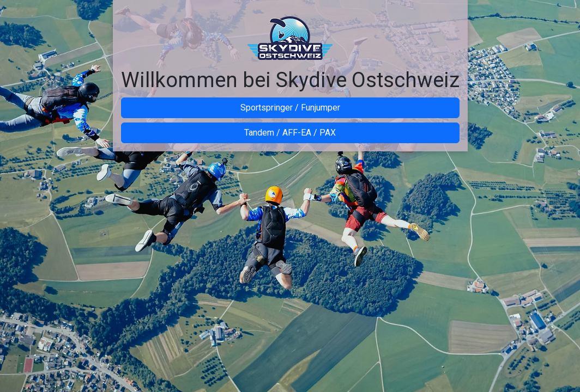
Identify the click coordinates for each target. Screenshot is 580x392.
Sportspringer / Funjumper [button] (290, 108)
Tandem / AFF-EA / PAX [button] (290, 133)
